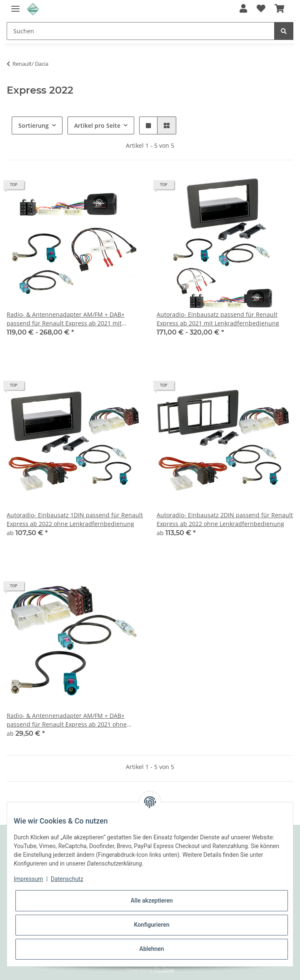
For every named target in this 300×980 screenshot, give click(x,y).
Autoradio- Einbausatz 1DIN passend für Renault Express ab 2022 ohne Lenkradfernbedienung (75, 519)
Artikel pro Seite (97, 125)
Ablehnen (151, 949)
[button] (243, 9)
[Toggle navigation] (15, 5)
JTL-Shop (164, 969)
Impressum (28, 879)
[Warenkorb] (279, 9)
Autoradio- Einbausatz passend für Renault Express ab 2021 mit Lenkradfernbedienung (218, 319)
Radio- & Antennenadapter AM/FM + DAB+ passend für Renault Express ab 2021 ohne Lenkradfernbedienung (67, 720)
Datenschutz (67, 879)
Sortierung (34, 125)
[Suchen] (141, 31)
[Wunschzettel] (261, 9)
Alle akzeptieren (151, 901)
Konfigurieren (151, 925)
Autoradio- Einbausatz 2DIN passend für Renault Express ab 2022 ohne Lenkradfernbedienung (225, 519)
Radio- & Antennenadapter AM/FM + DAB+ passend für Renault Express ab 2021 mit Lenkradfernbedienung (66, 319)
